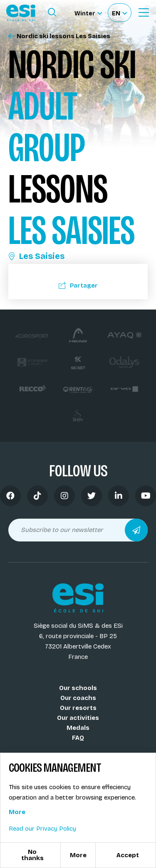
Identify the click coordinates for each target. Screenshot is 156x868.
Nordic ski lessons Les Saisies (59, 36)
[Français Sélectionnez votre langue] (119, 13)
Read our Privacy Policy (42, 829)
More (17, 812)
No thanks (32, 855)
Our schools (78, 688)
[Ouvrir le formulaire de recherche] (52, 12)
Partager (78, 285)
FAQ (78, 738)
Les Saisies (36, 256)
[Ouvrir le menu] (144, 12)
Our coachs (78, 698)
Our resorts (78, 708)
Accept (128, 855)
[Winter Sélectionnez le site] (88, 13)
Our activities (78, 718)
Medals (78, 728)
